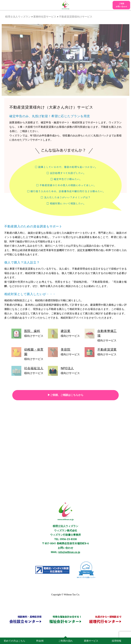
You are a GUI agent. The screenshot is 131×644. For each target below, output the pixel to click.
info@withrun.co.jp (69, 552)
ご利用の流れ (65, 641)
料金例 (40, 641)
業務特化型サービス (45, 17)
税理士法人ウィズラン (18, 17)
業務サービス (91, 641)
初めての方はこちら (14, 641)
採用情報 (117, 641)
